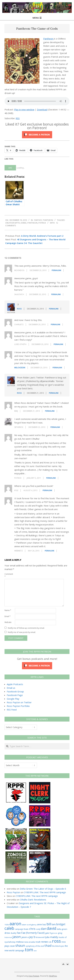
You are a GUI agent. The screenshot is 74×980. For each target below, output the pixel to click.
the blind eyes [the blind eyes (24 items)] (58, 946)
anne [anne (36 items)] (39, 924)
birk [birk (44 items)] (54, 924)
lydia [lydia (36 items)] (47, 937)
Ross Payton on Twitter (19, 702)
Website (8, 622)
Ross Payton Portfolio (18, 706)
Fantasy (38, 220)
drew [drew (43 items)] (7, 933)
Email (8, 616)
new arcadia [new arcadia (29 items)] (30, 942)
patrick (42, 223)
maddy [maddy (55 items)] (54, 937)
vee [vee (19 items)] (35, 951)
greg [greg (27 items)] (60, 933)
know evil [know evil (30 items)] (40, 937)
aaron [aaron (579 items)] (15, 924)
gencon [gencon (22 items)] (54, 933)
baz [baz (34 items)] (44, 924)
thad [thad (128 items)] (48, 946)
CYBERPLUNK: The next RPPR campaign (45, 892)
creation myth (13, 223)
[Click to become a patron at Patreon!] (37, 133)
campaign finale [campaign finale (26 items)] (22, 929)
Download (42, 109)
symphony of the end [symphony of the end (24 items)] (35, 946)
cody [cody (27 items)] (38, 929)
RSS (18, 118)
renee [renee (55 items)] (44, 942)
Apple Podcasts (15, 684)
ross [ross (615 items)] (57, 941)
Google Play (13, 699)
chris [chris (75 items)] (32, 929)
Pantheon (49, 39)
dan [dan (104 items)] (43, 929)
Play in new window (24, 109)
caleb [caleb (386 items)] (9, 928)
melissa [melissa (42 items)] (20, 942)
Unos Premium (34, 976)
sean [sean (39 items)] (12, 946)
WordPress (53, 976)
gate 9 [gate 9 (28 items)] (48, 933)
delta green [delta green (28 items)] (62, 929)
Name (8, 610)
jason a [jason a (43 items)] (25, 937)
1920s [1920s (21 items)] (7, 925)
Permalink (56, 270)
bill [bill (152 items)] (49, 924)
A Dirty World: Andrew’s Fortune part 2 (42, 236)
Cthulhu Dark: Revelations (33, 900)
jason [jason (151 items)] (17, 937)
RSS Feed (12, 710)
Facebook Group (15, 691)
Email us (11, 688)
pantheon (32, 223)
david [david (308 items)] (51, 928)
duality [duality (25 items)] (13, 933)
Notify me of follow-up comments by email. (26, 628)
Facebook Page (15, 695)
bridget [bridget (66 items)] (61, 924)
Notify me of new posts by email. (22, 632)
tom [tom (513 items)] (29, 950)
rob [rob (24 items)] (50, 942)
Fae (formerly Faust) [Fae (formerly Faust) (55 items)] (33, 933)
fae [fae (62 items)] (19, 933)
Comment (9, 575)
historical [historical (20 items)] (8, 937)
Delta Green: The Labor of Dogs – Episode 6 (43, 889)
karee (24, 223)
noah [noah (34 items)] (38, 942)
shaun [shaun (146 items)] (20, 945)
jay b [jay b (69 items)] (32, 937)
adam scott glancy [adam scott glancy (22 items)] (29, 925)
